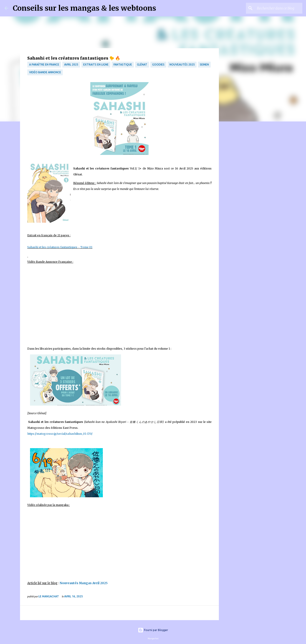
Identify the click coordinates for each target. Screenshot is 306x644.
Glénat (142, 64)
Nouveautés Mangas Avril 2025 (84, 583)
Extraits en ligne (96, 64)
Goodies (158, 64)
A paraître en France (44, 64)
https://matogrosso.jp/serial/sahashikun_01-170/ (60, 434)
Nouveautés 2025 (182, 64)
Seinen (204, 64)
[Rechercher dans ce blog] (278, 8)
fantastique (123, 64)
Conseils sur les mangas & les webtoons (84, 8)
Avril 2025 (71, 64)
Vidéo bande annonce (45, 72)
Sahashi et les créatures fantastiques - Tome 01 (60, 247)
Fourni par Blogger (153, 630)
